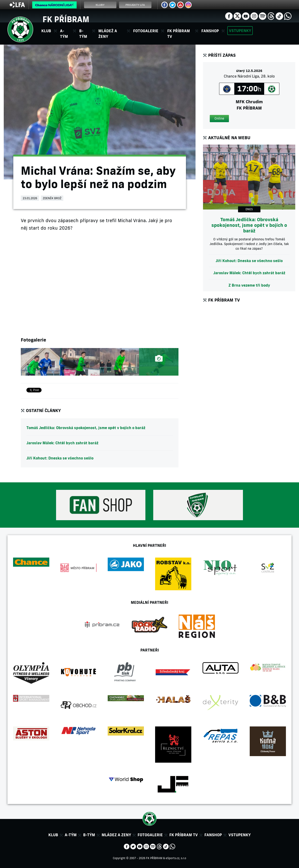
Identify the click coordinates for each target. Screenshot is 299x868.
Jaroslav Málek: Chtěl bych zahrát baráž (62, 443)
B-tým (89, 835)
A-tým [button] (64, 34)
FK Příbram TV (179, 34)
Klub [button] (46, 31)
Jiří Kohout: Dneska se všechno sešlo (60, 458)
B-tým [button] (83, 34)
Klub (53, 835)
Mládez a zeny (116, 835)
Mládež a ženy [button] (108, 34)
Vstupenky (240, 31)
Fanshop (210, 31)
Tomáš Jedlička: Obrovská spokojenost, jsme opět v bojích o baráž (86, 428)
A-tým (71, 835)
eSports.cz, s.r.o (176, 858)
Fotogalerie (146, 31)
